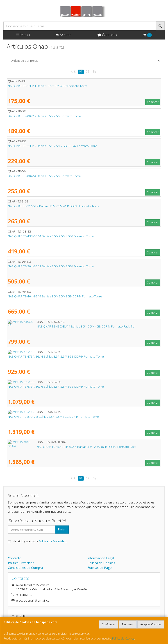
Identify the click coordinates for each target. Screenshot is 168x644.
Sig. (95, 71)
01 (81, 71)
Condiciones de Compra (25, 568)
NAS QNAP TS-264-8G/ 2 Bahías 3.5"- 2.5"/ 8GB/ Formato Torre (51, 266)
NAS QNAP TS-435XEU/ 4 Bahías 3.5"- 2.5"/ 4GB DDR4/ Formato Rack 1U (57, 326)
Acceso (64, 35)
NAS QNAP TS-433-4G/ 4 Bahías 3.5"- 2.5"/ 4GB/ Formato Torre (51, 236)
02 (88, 71)
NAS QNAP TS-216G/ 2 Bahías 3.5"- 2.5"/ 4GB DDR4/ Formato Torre (54, 206)
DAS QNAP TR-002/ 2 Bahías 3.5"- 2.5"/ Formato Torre (44, 116)
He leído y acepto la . (40, 541)
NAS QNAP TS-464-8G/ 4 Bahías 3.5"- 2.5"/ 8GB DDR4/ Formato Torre (55, 296)
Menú (23, 35)
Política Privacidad (21, 563)
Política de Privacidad (52, 541)
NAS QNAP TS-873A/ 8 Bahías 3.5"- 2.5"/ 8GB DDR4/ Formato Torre (53, 417)
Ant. (73, 71)
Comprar (153, 102)
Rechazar (128, 624)
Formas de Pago (100, 568)
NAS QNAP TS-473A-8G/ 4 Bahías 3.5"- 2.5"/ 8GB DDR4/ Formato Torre (56, 356)
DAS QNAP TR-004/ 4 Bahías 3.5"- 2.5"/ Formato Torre (44, 176)
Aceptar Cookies (151, 624)
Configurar (109, 624)
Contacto (107, 35)
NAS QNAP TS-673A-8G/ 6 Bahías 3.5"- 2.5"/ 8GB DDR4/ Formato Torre (56, 387)
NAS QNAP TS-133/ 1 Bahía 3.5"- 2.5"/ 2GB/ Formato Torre (48, 86)
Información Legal (101, 558)
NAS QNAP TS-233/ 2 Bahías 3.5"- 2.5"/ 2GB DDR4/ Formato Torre (52, 146)
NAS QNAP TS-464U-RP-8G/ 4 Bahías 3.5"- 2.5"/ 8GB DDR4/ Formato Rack (58, 447)
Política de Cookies (123, 639)
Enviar (62, 529)
